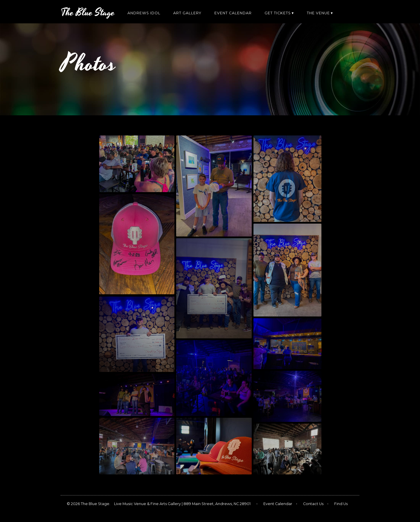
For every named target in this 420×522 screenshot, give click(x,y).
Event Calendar (233, 13)
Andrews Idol (144, 13)
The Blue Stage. (96, 504)
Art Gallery (187, 13)
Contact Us (313, 504)
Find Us (341, 504)
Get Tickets (278, 13)
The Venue (318, 13)
